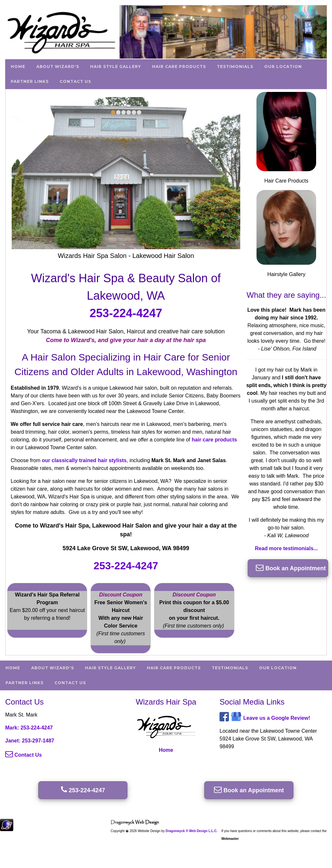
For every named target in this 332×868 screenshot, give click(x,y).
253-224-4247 (126, 313)
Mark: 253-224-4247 (29, 728)
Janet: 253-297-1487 (30, 741)
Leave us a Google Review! (277, 718)
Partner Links (30, 81)
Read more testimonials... (286, 548)
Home (18, 67)
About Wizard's (58, 67)
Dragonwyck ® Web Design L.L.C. (192, 831)
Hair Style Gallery (116, 67)
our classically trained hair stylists (84, 460)
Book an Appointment (291, 568)
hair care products (214, 440)
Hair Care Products (179, 67)
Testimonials (235, 67)
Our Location (283, 67)
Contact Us (75, 81)
